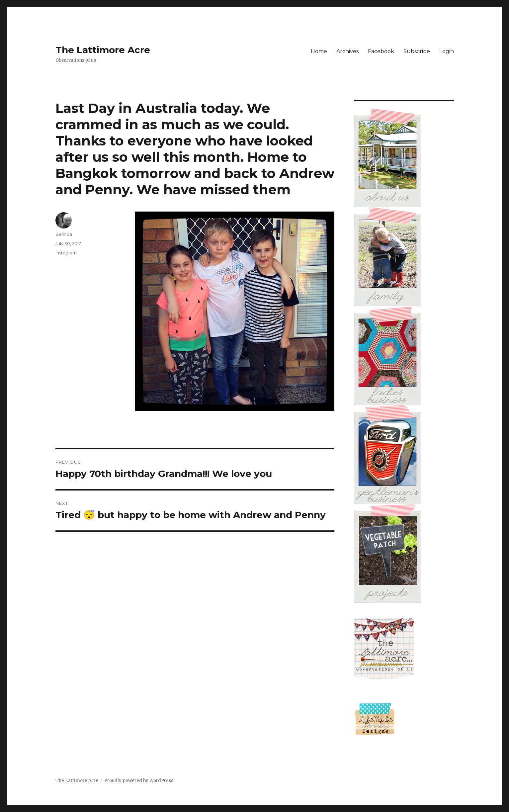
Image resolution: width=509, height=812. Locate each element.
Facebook (381, 51)
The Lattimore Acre (103, 50)
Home (319, 51)
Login (447, 51)
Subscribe (417, 51)
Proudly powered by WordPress (139, 781)
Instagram (66, 253)
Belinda (64, 234)
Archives (347, 51)
